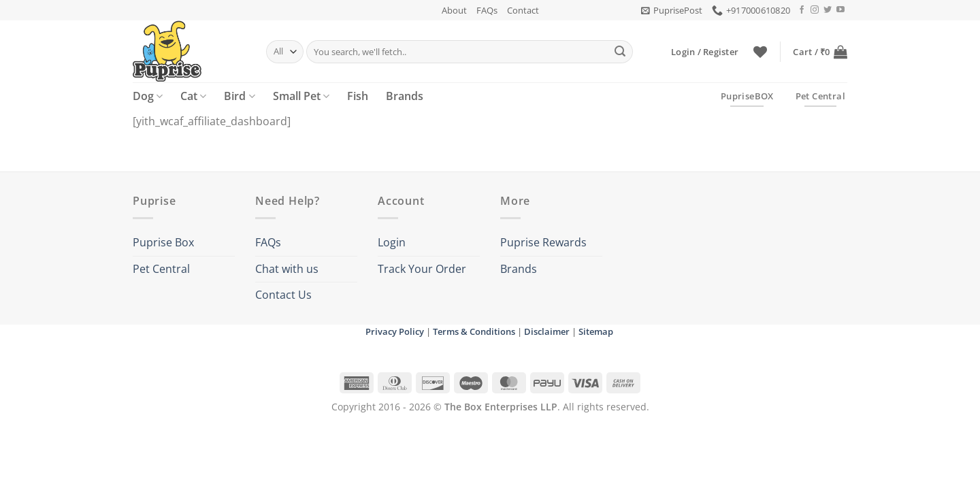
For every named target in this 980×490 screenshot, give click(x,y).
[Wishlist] (760, 52)
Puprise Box (163, 242)
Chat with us (287, 269)
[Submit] (620, 52)
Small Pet (301, 96)
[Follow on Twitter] (828, 10)
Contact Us (283, 295)
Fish (358, 96)
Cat (193, 96)
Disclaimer (547, 331)
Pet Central (161, 269)
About (454, 10)
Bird (239, 96)
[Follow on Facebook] (802, 10)
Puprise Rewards (543, 242)
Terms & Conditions (474, 331)
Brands (405, 96)
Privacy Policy (395, 331)
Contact (523, 10)
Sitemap (596, 331)
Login (392, 242)
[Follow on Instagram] (815, 10)
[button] (672, 10)
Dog (148, 96)
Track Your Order (422, 269)
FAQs (487, 10)
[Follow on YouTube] (840, 10)
